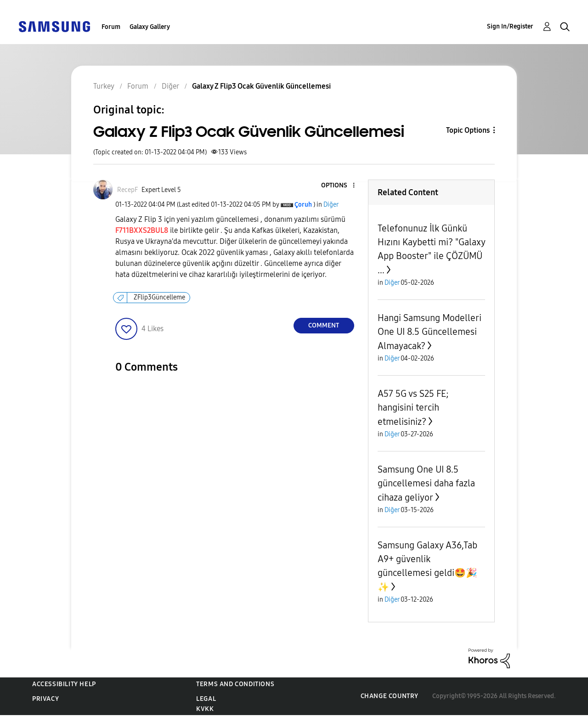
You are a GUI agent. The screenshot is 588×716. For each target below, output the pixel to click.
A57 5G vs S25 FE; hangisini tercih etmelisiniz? (413, 408)
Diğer (331, 205)
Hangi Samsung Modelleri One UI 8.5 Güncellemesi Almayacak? (430, 332)
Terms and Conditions (235, 684)
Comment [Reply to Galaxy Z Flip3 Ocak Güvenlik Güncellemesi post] (324, 325)
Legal (206, 699)
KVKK (205, 709)
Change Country (390, 696)
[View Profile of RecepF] (127, 190)
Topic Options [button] (468, 130)
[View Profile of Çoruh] (303, 205)
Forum (111, 27)
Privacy (45, 699)
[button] (338, 186)
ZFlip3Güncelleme (159, 297)
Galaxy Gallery (150, 27)
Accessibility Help (64, 684)
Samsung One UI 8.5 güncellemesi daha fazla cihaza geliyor (426, 483)
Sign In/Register (510, 26)
